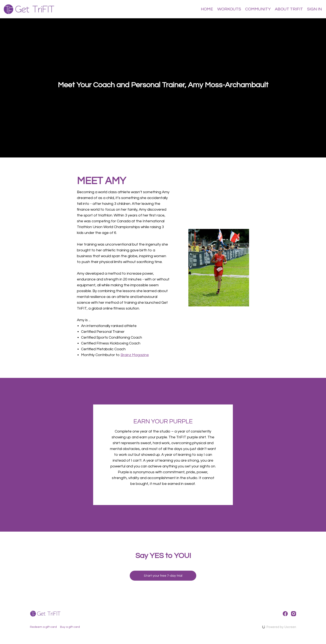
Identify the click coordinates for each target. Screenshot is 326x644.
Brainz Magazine (135, 355)
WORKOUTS (229, 9)
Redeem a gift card (43, 627)
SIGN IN (314, 9)
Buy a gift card (70, 627)
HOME (207, 9)
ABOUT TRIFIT (289, 9)
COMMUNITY (258, 9)
